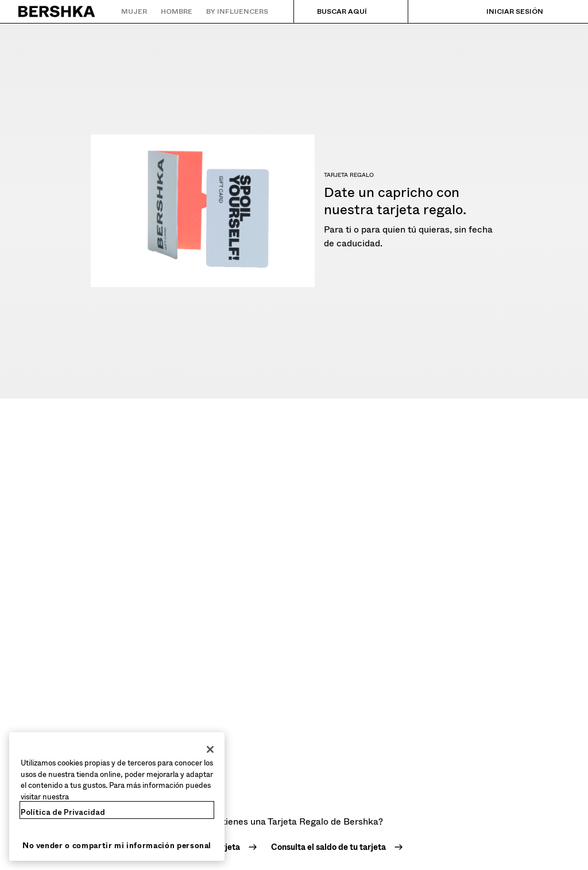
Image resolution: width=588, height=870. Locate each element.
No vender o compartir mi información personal (117, 846)
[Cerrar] (210, 749)
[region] (117, 796)
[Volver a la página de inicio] (57, 11)
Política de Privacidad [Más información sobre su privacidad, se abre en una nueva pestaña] (63, 812)
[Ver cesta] (561, 11)
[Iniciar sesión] (503, 11)
